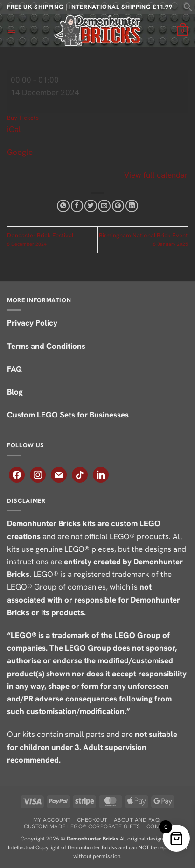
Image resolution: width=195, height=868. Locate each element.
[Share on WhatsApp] (63, 206)
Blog (16, 392)
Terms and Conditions (47, 346)
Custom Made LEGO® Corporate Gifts (82, 826)
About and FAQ (137, 820)
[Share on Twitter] (91, 206)
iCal (14, 129)
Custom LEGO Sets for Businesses (68, 415)
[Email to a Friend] (104, 206)
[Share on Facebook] (77, 206)
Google (20, 152)
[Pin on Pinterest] (118, 206)
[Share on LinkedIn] (132, 206)
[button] (188, 9)
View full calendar (156, 175)
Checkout (92, 820)
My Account (52, 820)
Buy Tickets (23, 118)
